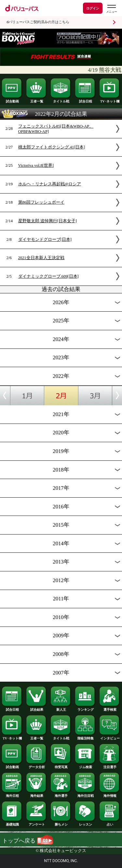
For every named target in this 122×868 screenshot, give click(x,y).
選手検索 (110, 708)
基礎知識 (12, 823)
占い (110, 823)
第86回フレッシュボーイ (41, 202)
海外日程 (12, 794)
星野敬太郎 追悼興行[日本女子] (47, 221)
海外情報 (110, 794)
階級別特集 (85, 737)
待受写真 (61, 766)
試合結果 (36, 708)
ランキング (85, 708)
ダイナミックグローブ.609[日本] (48, 276)
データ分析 (36, 766)
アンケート (36, 823)
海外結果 (36, 794)
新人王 (61, 708)
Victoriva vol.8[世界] (36, 165)
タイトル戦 (61, 100)
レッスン (85, 823)
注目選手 (110, 766)
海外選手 (61, 794)
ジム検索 (85, 766)
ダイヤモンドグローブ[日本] (45, 240)
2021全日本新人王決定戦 (41, 258)
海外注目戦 (85, 794)
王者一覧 (36, 100)
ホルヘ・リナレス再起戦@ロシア (50, 184)
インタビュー (110, 737)
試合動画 (12, 100)
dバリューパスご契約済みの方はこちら (38, 22)
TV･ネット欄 (110, 100)
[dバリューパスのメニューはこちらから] (111, 9)
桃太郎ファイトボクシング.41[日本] (52, 147)
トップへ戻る (28, 841)
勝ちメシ (61, 823)
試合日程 (85, 100)
